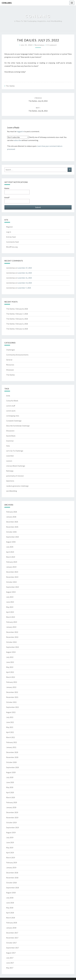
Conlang (7, 3)
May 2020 (10, 787)
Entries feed (11, 237)
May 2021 (10, 727)
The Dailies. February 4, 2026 (17, 329)
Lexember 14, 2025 (25, 283)
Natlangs (10, 471)
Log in (9, 232)
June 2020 (10, 782)
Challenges (11, 350)
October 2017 (11, 943)
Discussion (10, 431)
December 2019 (12, 812)
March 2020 (11, 797)
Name (17, 191)
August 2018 (11, 893)
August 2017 (11, 953)
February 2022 (12, 682)
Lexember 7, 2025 (24, 288)
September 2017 (13, 948)
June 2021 (10, 722)
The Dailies (10, 86)
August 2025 (11, 542)
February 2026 (12, 512)
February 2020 (12, 802)
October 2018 (11, 883)
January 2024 (11, 567)
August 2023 (11, 592)
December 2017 (12, 933)
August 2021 (11, 712)
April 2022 (10, 672)
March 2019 (11, 858)
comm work (11, 411)
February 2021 (12, 742)
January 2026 (11, 517)
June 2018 (10, 903)
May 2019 (10, 848)
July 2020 (10, 777)
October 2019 (11, 822)
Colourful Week (12, 401)
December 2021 (12, 692)
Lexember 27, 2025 (25, 268)
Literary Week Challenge (16, 466)
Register (10, 227)
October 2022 (11, 642)
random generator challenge (17, 486)
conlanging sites (13, 416)
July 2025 (10, 547)
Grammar (10, 441)
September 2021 (13, 707)
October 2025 (11, 532)
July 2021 (10, 717)
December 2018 (12, 873)
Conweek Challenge (14, 421)
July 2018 (10, 898)
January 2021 (11, 747)
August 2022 (11, 652)
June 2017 (10, 963)
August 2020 (11, 772)
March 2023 (11, 617)
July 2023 (10, 597)
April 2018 (10, 913)
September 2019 (13, 827)
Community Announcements (17, 355)
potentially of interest (15, 476)
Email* (17, 200)
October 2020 (11, 762)
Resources (10, 365)
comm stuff (11, 406)
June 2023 (10, 602)
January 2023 (11, 627)
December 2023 (12, 572)
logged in (20, 131)
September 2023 (13, 587)
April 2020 (10, 792)
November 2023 (12, 577)
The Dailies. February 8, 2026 (17, 309)
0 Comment (52, 45)
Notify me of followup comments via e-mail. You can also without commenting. (37, 139)
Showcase (10, 370)
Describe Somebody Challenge (18, 426)
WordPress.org (12, 247)
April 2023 (10, 612)
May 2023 (10, 607)
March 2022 (11, 677)
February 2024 (12, 562)
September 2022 (13, 647)
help (8, 446)
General (9, 360)
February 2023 (12, 622)
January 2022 (11, 687)
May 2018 (10, 908)
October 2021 (11, 702)
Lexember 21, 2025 (25, 278)
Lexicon (9, 461)
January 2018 (11, 928)
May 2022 (10, 667)
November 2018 (12, 878)
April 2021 (10, 732)
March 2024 (11, 557)
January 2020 (11, 807)
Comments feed (12, 242)
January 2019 (11, 868)
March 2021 (11, 737)
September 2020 (13, 767)
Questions (10, 481)
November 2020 (12, 757)
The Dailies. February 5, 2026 (17, 324)
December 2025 (12, 522)
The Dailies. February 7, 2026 (17, 314)
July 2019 (10, 837)
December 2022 (12, 632)
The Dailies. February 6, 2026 (17, 319)
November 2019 (12, 817)
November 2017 (12, 938)
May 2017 (10, 968)
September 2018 (13, 888)
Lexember (10, 456)
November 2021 (12, 697)
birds (8, 396)
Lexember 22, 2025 (25, 273)
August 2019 (11, 832)
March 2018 (11, 918)
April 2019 (10, 853)
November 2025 (12, 527)
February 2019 (12, 863)
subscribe (17, 140)
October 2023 (11, 582)
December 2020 (12, 752)
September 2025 (13, 537)
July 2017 (10, 958)
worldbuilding (12, 491)
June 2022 (10, 662)
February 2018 (12, 923)
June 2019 (10, 842)
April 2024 (10, 552)
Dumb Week (11, 436)
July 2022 (10, 657)
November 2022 (12, 637)
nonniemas (40, 45)
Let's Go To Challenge (15, 451)
